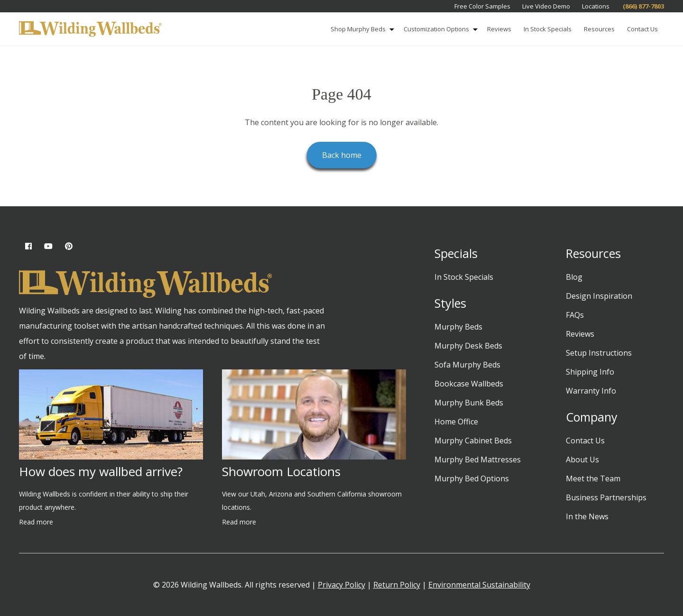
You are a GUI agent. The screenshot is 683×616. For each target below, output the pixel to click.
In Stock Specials (548, 29)
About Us (582, 460)
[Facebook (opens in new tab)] (28, 246)
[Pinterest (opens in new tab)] (69, 246)
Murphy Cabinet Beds (473, 441)
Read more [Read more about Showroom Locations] (239, 522)
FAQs (575, 315)
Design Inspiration (599, 296)
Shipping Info (590, 372)
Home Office (456, 422)
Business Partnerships (606, 497)
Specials (456, 253)
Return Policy (397, 585)
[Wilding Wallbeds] (90, 29)
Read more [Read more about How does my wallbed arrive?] (36, 522)
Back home (342, 155)
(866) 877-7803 (643, 6)
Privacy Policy (341, 585)
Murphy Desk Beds (468, 346)
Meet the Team (593, 478)
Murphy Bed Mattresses (478, 460)
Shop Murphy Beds (364, 29)
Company (592, 417)
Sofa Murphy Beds (467, 365)
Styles (450, 303)
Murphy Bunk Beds (469, 403)
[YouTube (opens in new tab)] (48, 246)
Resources (599, 29)
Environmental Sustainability (479, 585)
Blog (574, 277)
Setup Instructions (599, 353)
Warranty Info (591, 391)
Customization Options (442, 29)
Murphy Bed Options (472, 478)
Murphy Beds (458, 327)
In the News (587, 516)
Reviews (499, 29)
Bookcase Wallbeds (469, 384)
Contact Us (642, 29)
